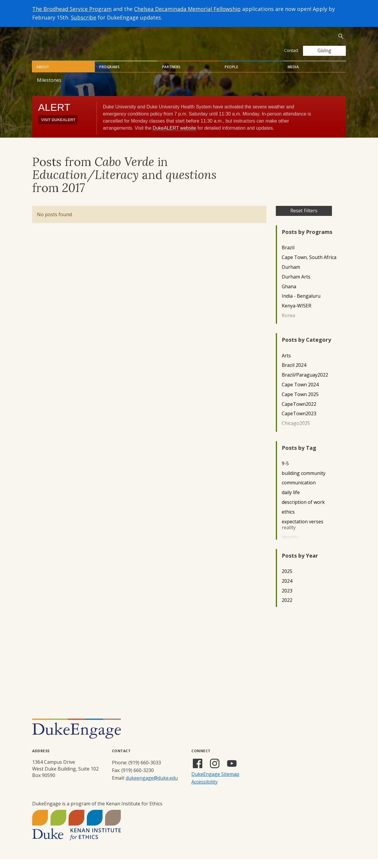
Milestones (49, 89)
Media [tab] (293, 76)
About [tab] (43, 76)
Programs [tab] (109, 76)
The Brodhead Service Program (72, 9)
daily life (291, 501)
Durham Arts (296, 286)
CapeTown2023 (299, 422)
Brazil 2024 (294, 374)
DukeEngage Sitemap (215, 783)
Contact (291, 50)
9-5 (285, 472)
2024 (287, 590)
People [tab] (231, 76)
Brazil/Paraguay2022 (305, 384)
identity (290, 546)
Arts (286, 365)
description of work (303, 511)
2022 (287, 609)
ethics (288, 521)
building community (304, 482)
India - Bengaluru (301, 305)
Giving (324, 51)
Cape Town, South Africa (309, 266)
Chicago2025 (296, 432)
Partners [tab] (171, 76)
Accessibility (205, 791)
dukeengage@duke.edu (152, 787)
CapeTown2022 (299, 413)
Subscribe (84, 17)
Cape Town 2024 (300, 394)
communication (299, 492)
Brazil (288, 257)
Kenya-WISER (296, 315)
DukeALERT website (174, 137)
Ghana (289, 295)
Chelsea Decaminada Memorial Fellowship (187, 9)
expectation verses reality (303, 534)
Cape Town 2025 (300, 403)
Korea (288, 324)
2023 (287, 600)
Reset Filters (304, 219)
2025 (287, 580)
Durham (291, 276)
